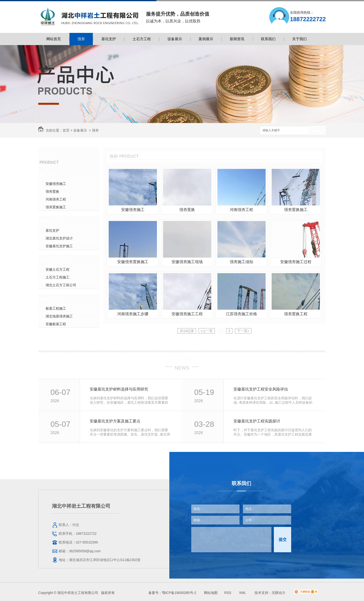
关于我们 (299, 39)
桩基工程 (54, 299)
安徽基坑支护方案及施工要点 (115, 421)
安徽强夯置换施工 (133, 262)
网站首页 (54, 39)
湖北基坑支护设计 (59, 238)
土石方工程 (142, 39)
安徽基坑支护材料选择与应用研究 (119, 389)
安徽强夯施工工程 (187, 314)
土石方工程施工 (57, 277)
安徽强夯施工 (56, 184)
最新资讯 (182, 359)
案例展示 (206, 39)
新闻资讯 (237, 39)
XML (243, 593)
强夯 (81, 39)
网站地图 (211, 593)
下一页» (243, 331)
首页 (66, 130)
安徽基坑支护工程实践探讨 (257, 421)
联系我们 (268, 39)
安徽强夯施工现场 (187, 262)
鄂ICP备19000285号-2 (179, 593)
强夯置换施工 (56, 207)
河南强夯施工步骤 (133, 314)
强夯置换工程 (296, 314)
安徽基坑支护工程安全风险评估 (261, 389)
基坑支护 (109, 39)
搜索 (317, 131)
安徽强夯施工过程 (296, 262)
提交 (283, 539)
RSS (228, 593)
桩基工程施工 (56, 308)
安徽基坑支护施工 (59, 246)
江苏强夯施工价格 (241, 314)
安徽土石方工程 (57, 269)
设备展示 (175, 39)
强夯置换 (52, 191)
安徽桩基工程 (56, 324)
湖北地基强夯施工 (59, 316)
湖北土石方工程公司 (61, 285)
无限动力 (278, 593)
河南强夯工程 (56, 199)
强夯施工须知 (241, 262)
